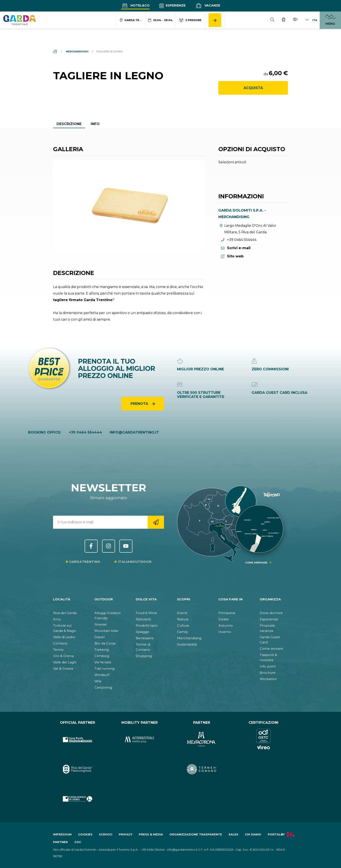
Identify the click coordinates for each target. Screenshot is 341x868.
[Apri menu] (330, 20)
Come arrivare (271, 649)
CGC (78, 842)
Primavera (227, 613)
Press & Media (151, 834)
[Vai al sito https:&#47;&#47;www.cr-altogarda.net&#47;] (78, 740)
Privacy (125, 834)
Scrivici (106, 834)
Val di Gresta (63, 668)
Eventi (182, 613)
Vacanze (208, 6)
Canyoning (103, 687)
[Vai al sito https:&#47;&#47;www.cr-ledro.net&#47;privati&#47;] (78, 799)
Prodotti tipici (147, 625)
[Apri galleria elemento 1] (129, 206)
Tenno (58, 650)
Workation (268, 679)
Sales (233, 834)
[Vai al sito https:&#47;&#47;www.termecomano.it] (201, 769)
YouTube (126, 546)
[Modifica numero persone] (190, 20)
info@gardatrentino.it (134, 432)
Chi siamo (253, 834)
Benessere (145, 638)
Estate (224, 619)
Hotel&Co (135, 5)
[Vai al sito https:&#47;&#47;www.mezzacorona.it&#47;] (201, 740)
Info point (268, 666)
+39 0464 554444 (85, 432)
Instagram (109, 546)
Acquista (253, 88)
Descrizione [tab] (69, 124)
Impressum (62, 834)
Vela (98, 681)
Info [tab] (95, 124)
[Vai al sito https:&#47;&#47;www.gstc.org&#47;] (263, 740)
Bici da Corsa (105, 643)
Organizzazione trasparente (196, 834)
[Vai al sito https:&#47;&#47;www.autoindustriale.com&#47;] (140, 740)
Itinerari (101, 624)
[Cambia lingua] (311, 20)
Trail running (104, 668)
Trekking (102, 650)
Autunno (226, 625)
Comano (60, 643)
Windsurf (102, 675)
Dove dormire (271, 613)
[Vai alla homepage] (20, 20)
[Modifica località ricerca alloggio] (131, 20)
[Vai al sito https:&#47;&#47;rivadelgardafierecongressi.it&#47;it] (78, 769)
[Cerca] (272, 20)
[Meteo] (295, 20)
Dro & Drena (63, 656)
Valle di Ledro (64, 637)
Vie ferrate (103, 662)
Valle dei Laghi (65, 662)
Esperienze (172, 5)
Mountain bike (106, 631)
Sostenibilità (187, 644)
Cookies (85, 834)
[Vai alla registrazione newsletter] (156, 522)
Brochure (268, 673)
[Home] (55, 51)
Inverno (225, 632)
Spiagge (142, 632)
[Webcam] (284, 20)
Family (182, 632)
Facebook (91, 546)
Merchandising (189, 638)
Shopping (144, 656)
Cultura (183, 625)
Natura (183, 619)
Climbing (102, 656)
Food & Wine (146, 613)
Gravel (99, 637)
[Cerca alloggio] (215, 20)
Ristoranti (143, 619)
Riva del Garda (65, 613)
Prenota (140, 404)
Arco (57, 619)
